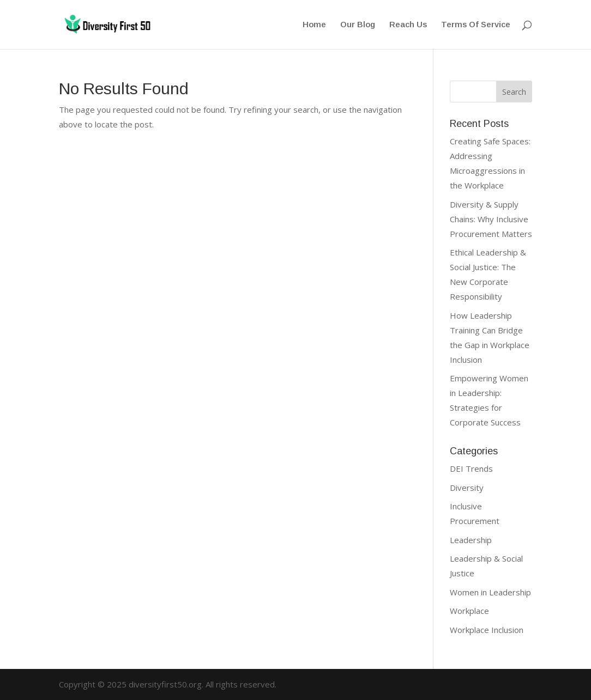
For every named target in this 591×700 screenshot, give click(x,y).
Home (314, 25)
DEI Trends (471, 468)
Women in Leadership (490, 592)
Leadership (471, 540)
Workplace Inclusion (487, 630)
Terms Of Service (476, 25)
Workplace (469, 611)
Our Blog (358, 25)
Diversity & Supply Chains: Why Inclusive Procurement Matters (491, 219)
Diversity (467, 488)
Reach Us (408, 25)
